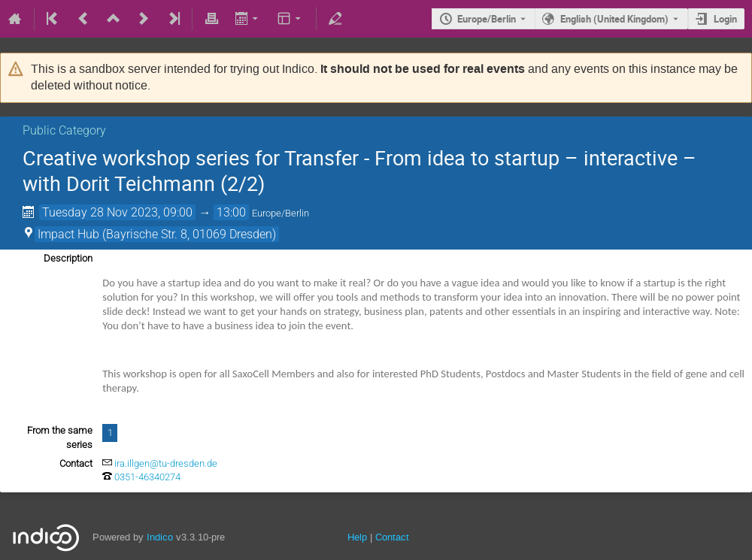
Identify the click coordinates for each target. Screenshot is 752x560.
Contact (392, 537)
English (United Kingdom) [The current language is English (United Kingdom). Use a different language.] (614, 19)
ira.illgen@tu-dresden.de (166, 463)
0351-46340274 (147, 477)
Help (357, 537)
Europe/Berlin (487, 19)
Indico (160, 537)
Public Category (64, 130)
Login (725, 19)
